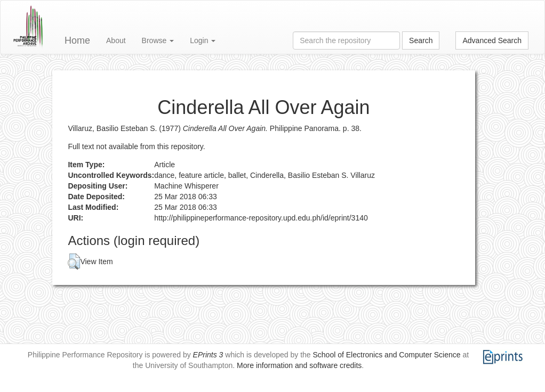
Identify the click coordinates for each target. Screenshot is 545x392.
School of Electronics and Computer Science (387, 355)
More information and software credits (299, 365)
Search (421, 40)
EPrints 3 (208, 355)
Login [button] (203, 40)
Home (77, 40)
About (116, 40)
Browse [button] (158, 40)
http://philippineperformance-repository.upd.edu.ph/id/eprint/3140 (261, 218)
